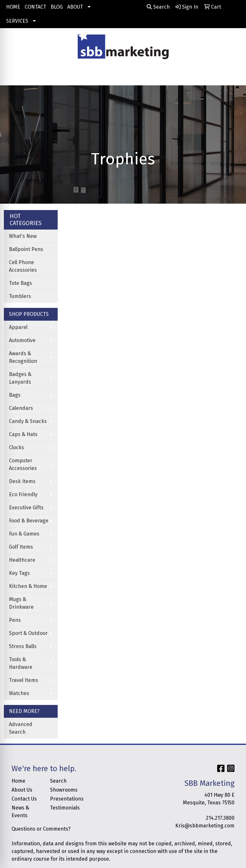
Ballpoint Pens (26, 249)
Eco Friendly (23, 494)
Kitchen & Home (28, 586)
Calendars (21, 408)
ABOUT (75, 7)
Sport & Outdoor (28, 633)
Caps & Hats (23, 434)
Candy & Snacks (28, 421)
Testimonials (65, 808)
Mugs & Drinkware (21, 603)
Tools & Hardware (21, 663)
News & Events (20, 812)
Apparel (18, 327)
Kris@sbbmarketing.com (205, 826)
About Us (22, 790)
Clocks (16, 447)
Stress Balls (23, 646)
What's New (23, 236)
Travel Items (24, 680)
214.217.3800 (220, 818)
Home (18, 781)
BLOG (57, 7)
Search (158, 7)
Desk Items (22, 481)
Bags (15, 395)
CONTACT (35, 7)
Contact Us (24, 799)
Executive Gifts (26, 508)
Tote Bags (20, 283)
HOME (13, 7)
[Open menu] (233, 76)
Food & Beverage (29, 521)
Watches (19, 693)
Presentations (65, 799)
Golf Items (21, 547)
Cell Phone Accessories (23, 266)
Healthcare (22, 560)
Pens (15, 620)
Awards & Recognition (23, 357)
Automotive (22, 340)
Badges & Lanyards (20, 378)
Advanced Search (21, 728)
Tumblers (20, 296)
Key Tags (19, 573)
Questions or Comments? (41, 829)
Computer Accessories (23, 464)
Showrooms (64, 790)
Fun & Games (24, 534)
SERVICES (17, 21)
